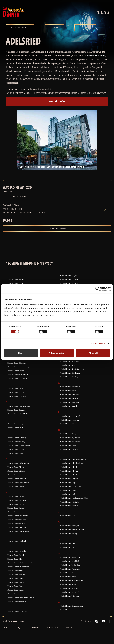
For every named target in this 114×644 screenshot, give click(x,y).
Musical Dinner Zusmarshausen (71, 606)
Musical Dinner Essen (15, 428)
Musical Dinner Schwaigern (70, 467)
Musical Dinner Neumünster (70, 361)
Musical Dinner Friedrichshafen (19, 445)
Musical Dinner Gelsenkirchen (18, 463)
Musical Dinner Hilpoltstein (17, 527)
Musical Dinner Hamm (16, 504)
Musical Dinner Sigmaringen (70, 486)
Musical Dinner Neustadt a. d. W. (72, 369)
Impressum (52, 628)
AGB (5, 628)
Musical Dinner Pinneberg (69, 420)
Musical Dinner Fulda (15, 453)
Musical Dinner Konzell (16, 586)
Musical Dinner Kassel (16, 555)
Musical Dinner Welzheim (69, 573)
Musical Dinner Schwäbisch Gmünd (73, 459)
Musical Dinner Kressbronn (17, 594)
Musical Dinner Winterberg (70, 588)
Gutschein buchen (57, 101)
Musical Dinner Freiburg (16, 442)
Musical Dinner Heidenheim (18, 516)
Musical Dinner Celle (15, 388)
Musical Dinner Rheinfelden (70, 442)
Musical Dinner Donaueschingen (19, 406)
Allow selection (57, 353)
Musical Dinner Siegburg (69, 479)
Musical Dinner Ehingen (16, 424)
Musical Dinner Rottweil (69, 449)
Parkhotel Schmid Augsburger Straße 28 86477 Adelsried (25, 211)
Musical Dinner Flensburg (17, 438)
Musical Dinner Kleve (15, 571)
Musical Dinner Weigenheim (70, 569)
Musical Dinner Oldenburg (70, 402)
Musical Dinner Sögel (68, 490)
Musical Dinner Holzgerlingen (18, 531)
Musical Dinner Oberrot (69, 391)
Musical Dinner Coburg (16, 392)
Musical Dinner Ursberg (69, 533)
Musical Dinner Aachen (16, 279)
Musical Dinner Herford (16, 524)
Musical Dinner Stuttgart (69, 506)
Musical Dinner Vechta (68, 543)
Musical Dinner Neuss (68, 365)
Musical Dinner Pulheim (69, 424)
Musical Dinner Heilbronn (17, 520)
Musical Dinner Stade (68, 494)
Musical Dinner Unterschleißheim (72, 530)
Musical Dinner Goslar (16, 475)
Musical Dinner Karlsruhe (17, 551)
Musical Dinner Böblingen (17, 363)
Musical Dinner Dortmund (17, 410)
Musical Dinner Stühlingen (70, 502)
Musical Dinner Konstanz (17, 582)
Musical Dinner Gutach (16, 486)
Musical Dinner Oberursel (69, 395)
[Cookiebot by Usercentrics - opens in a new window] (98, 289)
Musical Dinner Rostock (69, 445)
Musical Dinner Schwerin (69, 471)
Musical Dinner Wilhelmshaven (71, 581)
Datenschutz (34, 628)
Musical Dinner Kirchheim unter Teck (21, 563)
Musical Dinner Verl (67, 547)
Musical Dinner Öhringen (69, 398)
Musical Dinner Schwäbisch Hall (72, 463)
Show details (98, 343)
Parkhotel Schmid (96, 56)
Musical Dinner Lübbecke (69, 283)
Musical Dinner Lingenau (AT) (71, 279)
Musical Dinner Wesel (68, 577)
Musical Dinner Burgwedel (17, 378)
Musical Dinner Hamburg (17, 500)
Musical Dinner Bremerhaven (18, 375)
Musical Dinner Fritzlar (16, 449)
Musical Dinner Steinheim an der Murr (74, 498)
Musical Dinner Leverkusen (17, 612)
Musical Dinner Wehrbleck (70, 561)
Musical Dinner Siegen (68, 483)
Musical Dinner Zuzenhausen (70, 610)
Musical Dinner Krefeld (16, 590)
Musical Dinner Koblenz (16, 574)
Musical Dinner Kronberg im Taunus (21, 598)
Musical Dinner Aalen (15, 283)
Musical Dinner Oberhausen (70, 387)
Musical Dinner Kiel (15, 559)
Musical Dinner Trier (67, 516)
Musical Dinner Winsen (68, 584)
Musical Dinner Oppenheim (70, 406)
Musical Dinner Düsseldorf (17, 414)
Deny (21, 353)
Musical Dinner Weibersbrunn (71, 565)
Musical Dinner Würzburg (69, 596)
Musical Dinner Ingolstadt (17, 541)
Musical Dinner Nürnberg (69, 377)
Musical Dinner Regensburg (70, 438)
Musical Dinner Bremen (16, 371)
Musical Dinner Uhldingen (70, 526)
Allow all (93, 353)
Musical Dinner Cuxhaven (17, 396)
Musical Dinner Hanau (16, 508)
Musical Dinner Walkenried (70, 557)
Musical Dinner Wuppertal (69, 592)
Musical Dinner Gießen (16, 467)
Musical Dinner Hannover (17, 512)
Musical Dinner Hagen (16, 496)
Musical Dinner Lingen (68, 276)
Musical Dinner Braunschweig (18, 367)
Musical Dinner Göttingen (17, 479)
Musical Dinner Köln (15, 578)
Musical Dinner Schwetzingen (71, 475)
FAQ (18, 628)
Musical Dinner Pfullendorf (70, 416)
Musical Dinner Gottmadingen (18, 483)
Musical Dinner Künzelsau (17, 602)
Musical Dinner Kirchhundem (18, 567)
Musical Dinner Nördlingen (70, 373)
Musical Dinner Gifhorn (16, 471)
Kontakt (69, 628)
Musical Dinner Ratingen (69, 434)
